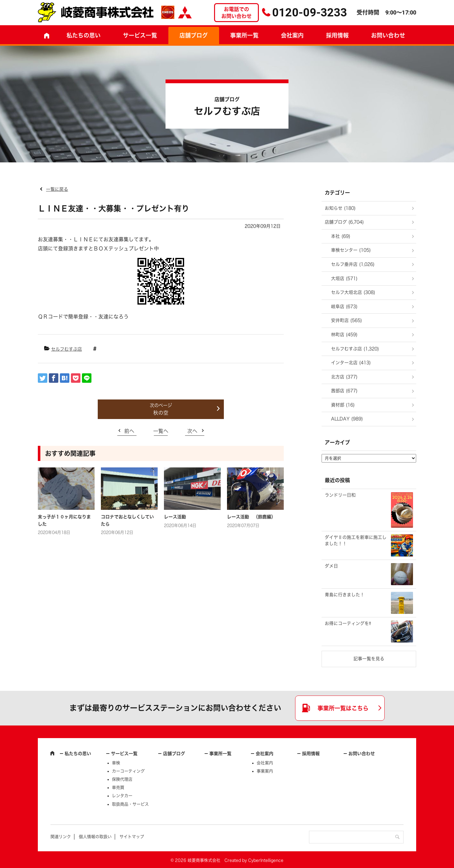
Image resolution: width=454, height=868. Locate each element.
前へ (129, 431)
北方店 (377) (344, 377)
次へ (192, 431)
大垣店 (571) (344, 278)
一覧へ (161, 431)
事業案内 (265, 771)
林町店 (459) (344, 335)
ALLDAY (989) (347, 419)
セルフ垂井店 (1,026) (353, 264)
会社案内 (292, 35)
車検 (116, 763)
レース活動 (175, 517)
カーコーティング (128, 771)
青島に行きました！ (345, 595)
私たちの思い (84, 35)
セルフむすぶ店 (67, 349)
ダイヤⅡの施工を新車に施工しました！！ (356, 540)
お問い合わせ (388, 35)
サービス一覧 (124, 754)
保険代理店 (122, 779)
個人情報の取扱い (95, 837)
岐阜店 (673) (344, 306)
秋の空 (161, 413)
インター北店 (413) (351, 363)
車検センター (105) (351, 250)
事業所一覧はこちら (343, 708)
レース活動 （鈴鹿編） (251, 517)
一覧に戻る (57, 189)
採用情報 (337, 35)
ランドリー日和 (340, 495)
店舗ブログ (194, 35)
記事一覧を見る (369, 659)
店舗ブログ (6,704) (344, 222)
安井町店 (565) (346, 320)
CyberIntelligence (266, 860)
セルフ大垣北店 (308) (353, 292)
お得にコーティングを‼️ (348, 623)
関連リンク (61, 837)
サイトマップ (132, 837)
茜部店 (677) (344, 391)
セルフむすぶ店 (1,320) (355, 349)
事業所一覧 (244, 35)
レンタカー (122, 796)
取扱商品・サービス (130, 804)
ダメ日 (331, 566)
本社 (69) (341, 236)
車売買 (118, 787)
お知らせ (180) (340, 208)
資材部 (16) (343, 405)
